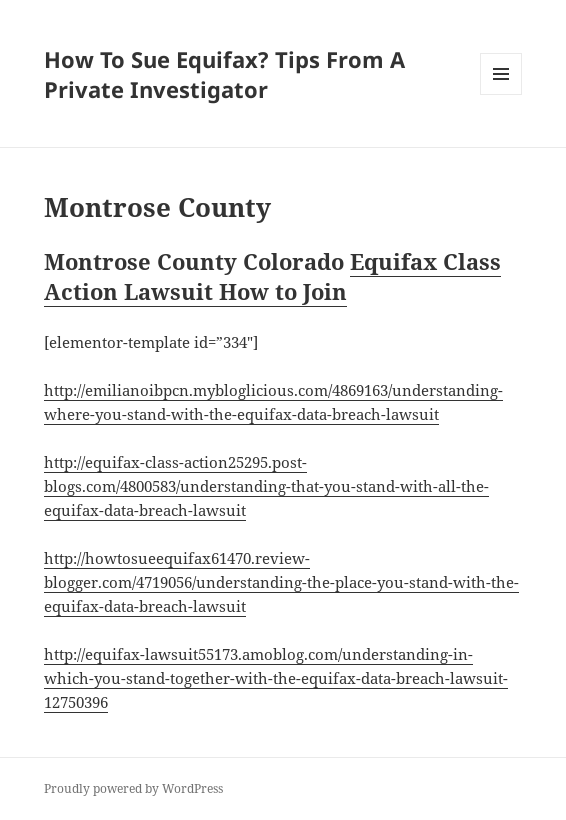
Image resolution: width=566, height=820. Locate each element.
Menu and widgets (501, 94)
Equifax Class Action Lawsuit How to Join (272, 276)
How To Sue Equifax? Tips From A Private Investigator (224, 74)
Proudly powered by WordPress (133, 788)
